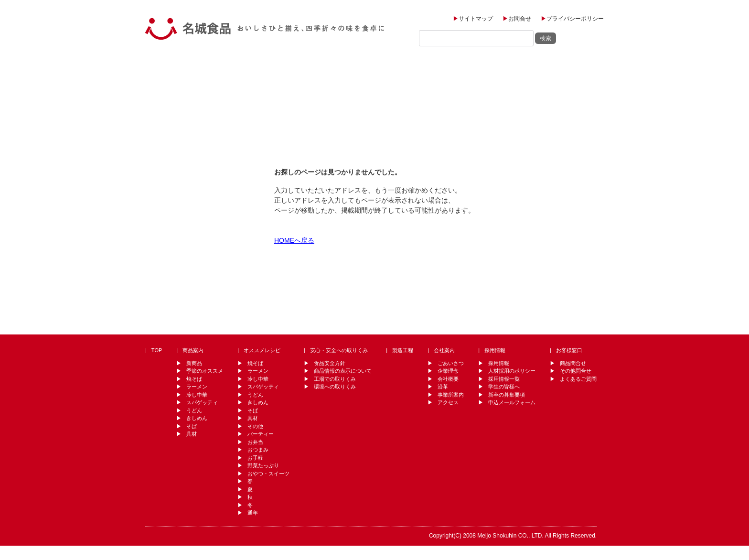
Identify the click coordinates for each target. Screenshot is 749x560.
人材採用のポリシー (512, 371)
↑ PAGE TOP (570, 301)
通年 (253, 513)
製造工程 (409, 69)
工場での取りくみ (335, 379)
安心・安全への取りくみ (339, 350)
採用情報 (525, 69)
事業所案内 (451, 395)
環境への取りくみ (335, 387)
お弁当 (255, 442)
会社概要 (448, 379)
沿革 (443, 387)
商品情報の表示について (343, 371)
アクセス (448, 402)
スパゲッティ (202, 402)
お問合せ (520, 19)
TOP (167, 69)
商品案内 (218, 69)
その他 (255, 426)
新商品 (194, 363)
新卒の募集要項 (507, 395)
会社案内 (467, 69)
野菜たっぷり (263, 465)
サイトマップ (476, 19)
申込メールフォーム (512, 402)
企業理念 (448, 371)
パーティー (261, 434)
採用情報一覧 (504, 379)
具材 (192, 434)
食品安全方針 (330, 363)
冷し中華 (197, 395)
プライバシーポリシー (575, 19)
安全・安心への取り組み (341, 69)
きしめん (197, 418)
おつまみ (258, 450)
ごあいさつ (451, 363)
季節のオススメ (205, 371)
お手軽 (255, 458)
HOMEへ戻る (294, 240)
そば (192, 426)
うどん (194, 410)
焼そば (194, 379)
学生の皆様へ (504, 387)
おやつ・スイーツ (268, 474)
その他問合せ (576, 371)
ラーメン (197, 387)
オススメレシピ (274, 69)
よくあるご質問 (578, 379)
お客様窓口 (579, 69)
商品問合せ (573, 363)
